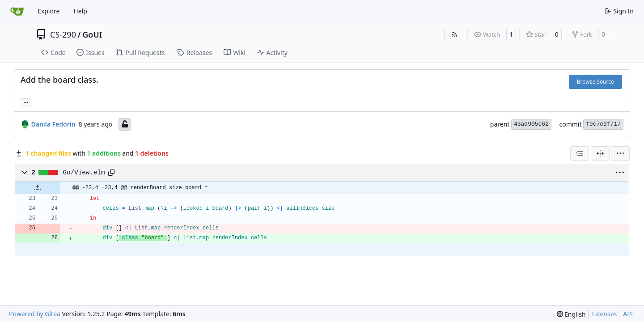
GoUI (92, 34)
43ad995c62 (531, 124)
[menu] (620, 153)
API (628, 314)
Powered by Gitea (35, 314)
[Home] (17, 11)
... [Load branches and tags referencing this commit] (26, 102)
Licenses (605, 314)
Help (80, 11)
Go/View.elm (84, 173)
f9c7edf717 (603, 124)
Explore (49, 11)
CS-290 (63, 34)
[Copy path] (111, 173)
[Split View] (600, 153)
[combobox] (580, 153)
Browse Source (595, 82)
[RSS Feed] (454, 34)
